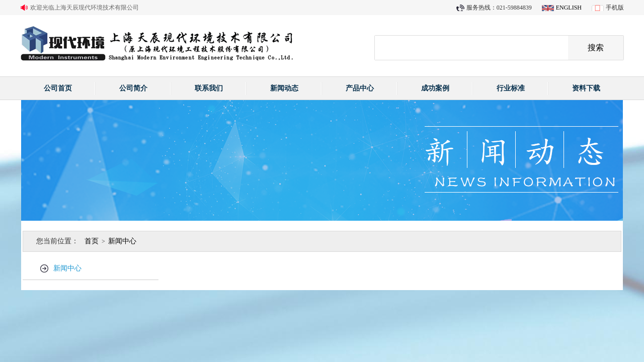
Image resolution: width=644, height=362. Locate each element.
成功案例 (435, 88)
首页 (92, 241)
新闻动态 (284, 88)
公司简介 (133, 88)
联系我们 (209, 88)
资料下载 (586, 88)
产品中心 (360, 88)
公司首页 (58, 88)
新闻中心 (122, 241)
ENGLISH (569, 8)
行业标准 (511, 88)
